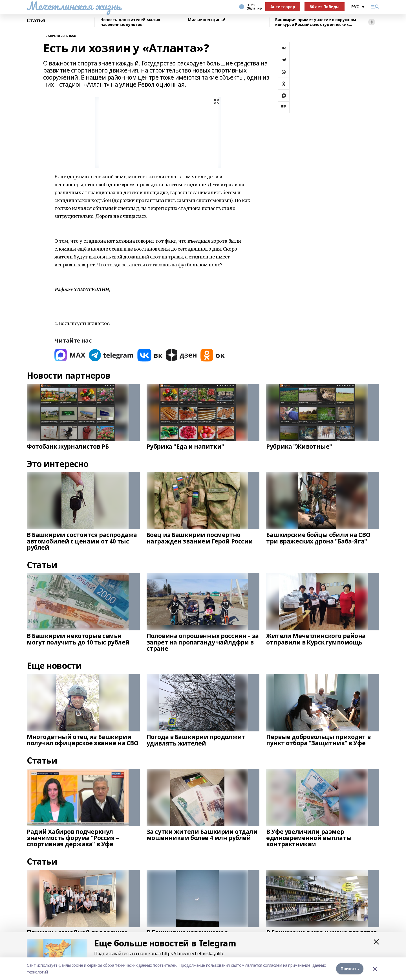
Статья (36, 21)
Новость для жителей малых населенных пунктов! (130, 22)
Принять (350, 969)
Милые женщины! (206, 20)
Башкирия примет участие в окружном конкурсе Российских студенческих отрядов (316, 22)
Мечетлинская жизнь (74, 6)
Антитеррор (283, 7)
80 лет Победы (325, 7)
